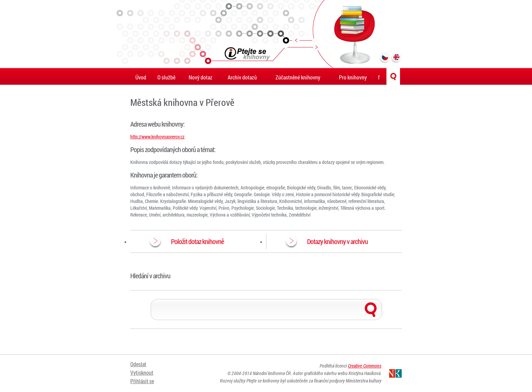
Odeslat (138, 364)
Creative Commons (365, 366)
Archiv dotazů (242, 77)
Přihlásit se (142, 381)
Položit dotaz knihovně (197, 241)
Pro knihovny (353, 77)
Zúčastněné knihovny (298, 77)
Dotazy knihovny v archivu (337, 241)
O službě (166, 77)
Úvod (141, 77)
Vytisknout (142, 372)
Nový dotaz (201, 77)
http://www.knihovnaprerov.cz (157, 137)
